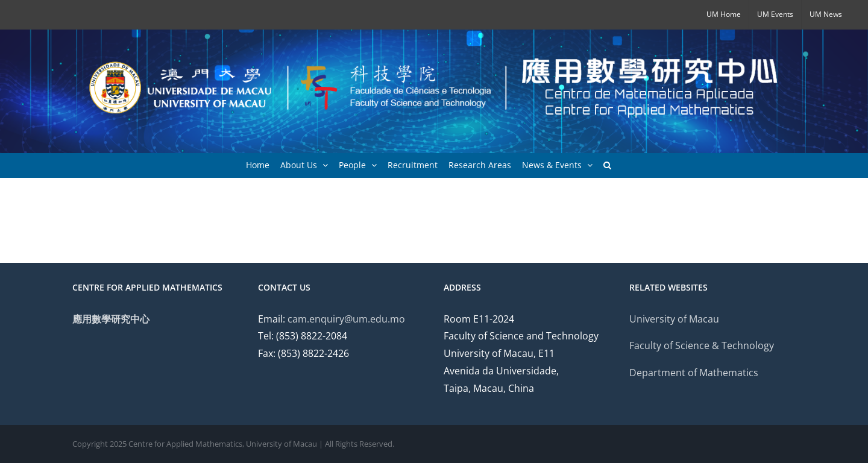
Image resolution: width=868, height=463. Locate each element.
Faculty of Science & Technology (702, 345)
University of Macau (674, 319)
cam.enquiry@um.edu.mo (346, 319)
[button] (607, 165)
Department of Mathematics (694, 373)
